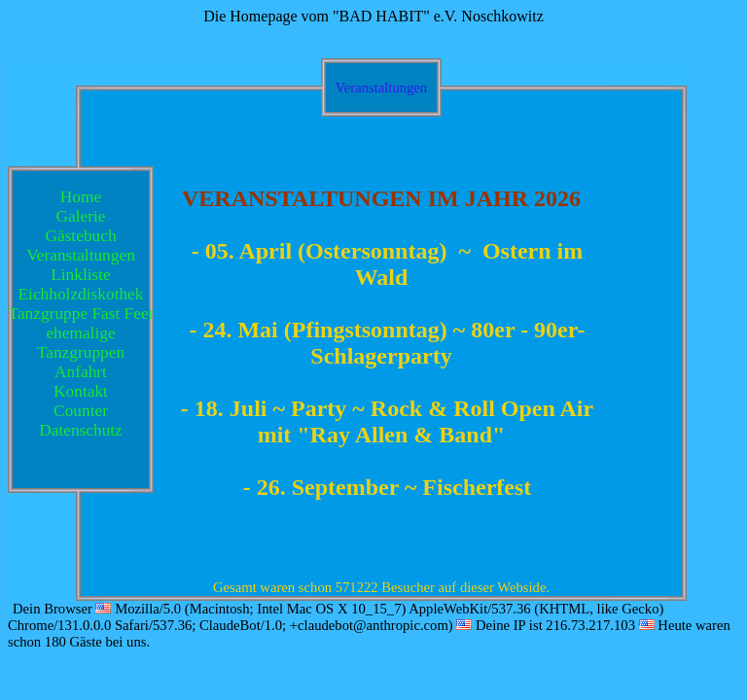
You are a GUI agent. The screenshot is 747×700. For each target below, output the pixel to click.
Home (81, 197)
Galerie (81, 216)
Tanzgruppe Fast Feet (81, 314)
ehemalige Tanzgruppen (81, 343)
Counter (81, 411)
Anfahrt (81, 372)
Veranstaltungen (81, 255)
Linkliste (81, 275)
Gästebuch (80, 236)
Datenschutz (81, 430)
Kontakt (81, 391)
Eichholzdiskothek (81, 294)
